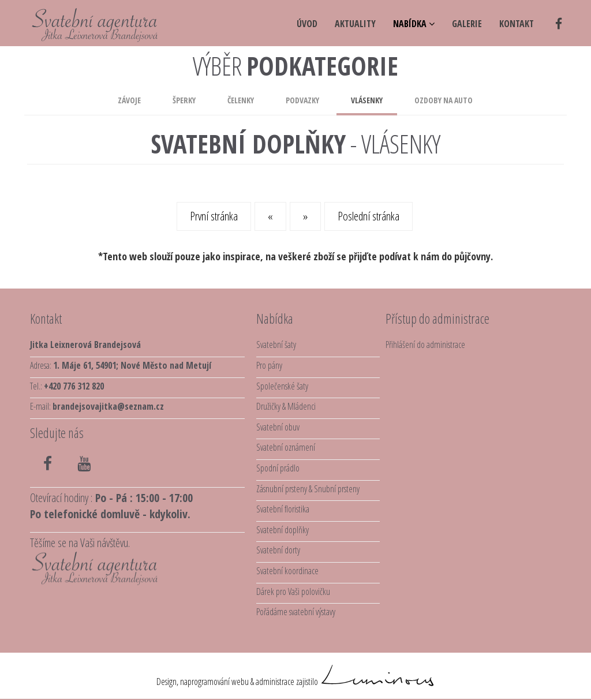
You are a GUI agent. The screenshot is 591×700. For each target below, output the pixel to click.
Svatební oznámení (286, 447)
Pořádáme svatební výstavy (296, 612)
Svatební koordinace (287, 571)
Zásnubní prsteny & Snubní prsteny (308, 489)
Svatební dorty (278, 550)
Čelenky (241, 100)
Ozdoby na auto (444, 100)
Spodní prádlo (278, 468)
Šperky (184, 100)
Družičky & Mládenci (286, 406)
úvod (307, 24)
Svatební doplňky (283, 530)
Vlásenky (367, 100)
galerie (467, 24)
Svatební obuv (278, 427)
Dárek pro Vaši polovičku (293, 592)
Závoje (129, 100)
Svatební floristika (283, 509)
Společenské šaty (282, 386)
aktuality (355, 24)
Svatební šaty (276, 345)
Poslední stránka (369, 216)
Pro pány (269, 365)
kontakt (517, 24)
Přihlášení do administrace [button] (425, 345)
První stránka (214, 216)
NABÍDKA (414, 24)
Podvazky (302, 100)
